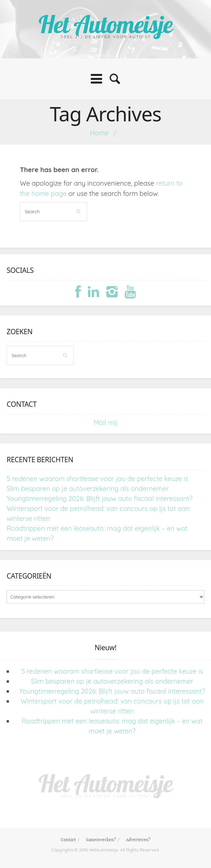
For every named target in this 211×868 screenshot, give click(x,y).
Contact (68, 839)
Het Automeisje (105, 24)
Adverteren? (138, 839)
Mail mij (105, 423)
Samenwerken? (101, 839)
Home (99, 133)
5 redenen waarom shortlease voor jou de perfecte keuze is (98, 479)
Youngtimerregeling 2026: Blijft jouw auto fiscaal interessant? (100, 498)
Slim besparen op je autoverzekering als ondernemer (88, 489)
